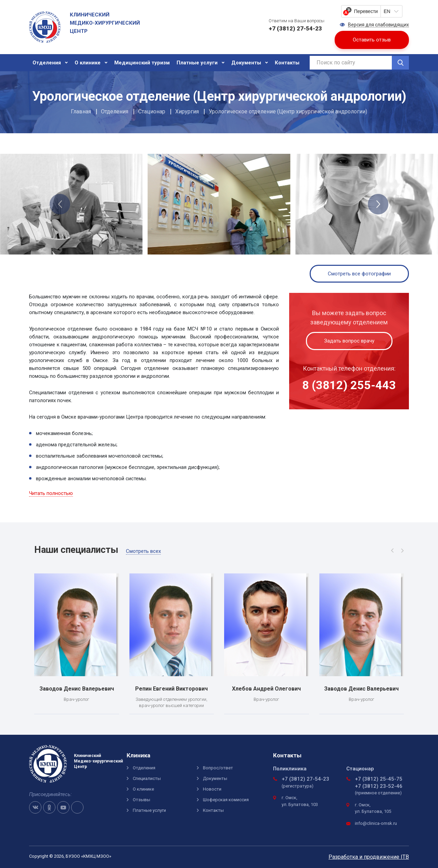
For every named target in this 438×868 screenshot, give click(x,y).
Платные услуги (197, 63)
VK (35, 807)
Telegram (77, 807)
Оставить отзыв (372, 40)
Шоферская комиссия (226, 800)
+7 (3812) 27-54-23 (305, 779)
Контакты (287, 63)
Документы (246, 63)
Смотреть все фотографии (359, 274)
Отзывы (141, 800)
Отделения (47, 63)
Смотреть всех (143, 551)
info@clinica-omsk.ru (376, 823)
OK (49, 807)
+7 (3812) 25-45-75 (379, 779)
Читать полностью (51, 493)
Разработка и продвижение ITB (369, 857)
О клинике (88, 63)
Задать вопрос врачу (349, 341)
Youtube (63, 807)
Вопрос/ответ (218, 768)
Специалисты (147, 778)
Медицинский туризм (142, 63)
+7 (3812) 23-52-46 (379, 786)
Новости (212, 789)
